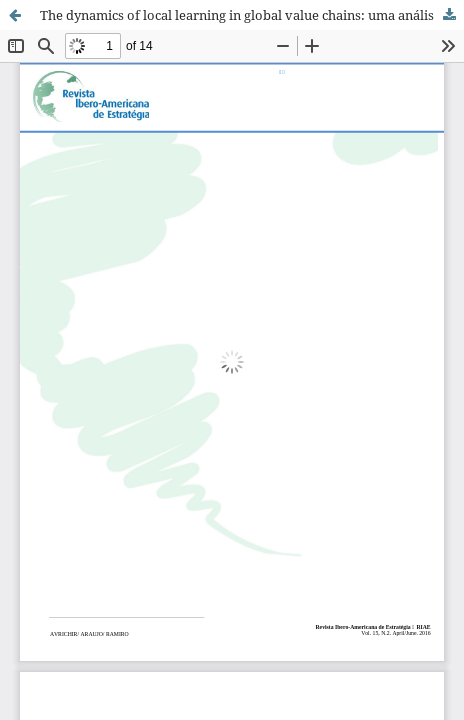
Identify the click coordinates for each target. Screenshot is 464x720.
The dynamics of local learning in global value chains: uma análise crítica (252, 15)
